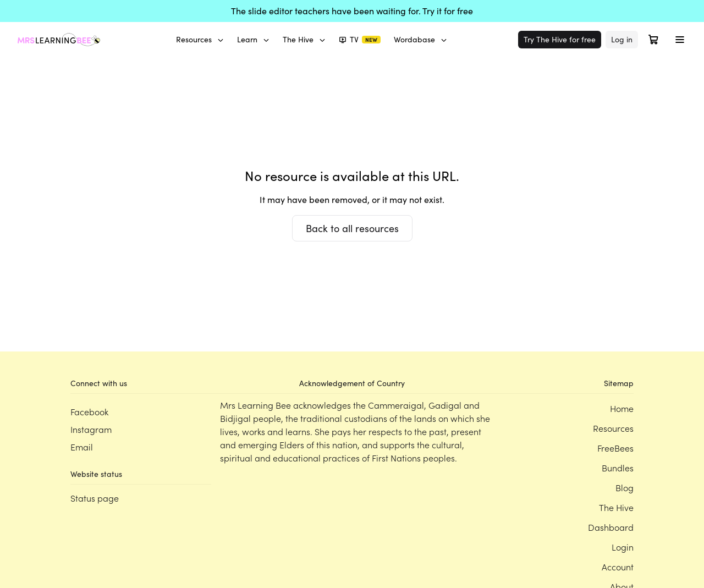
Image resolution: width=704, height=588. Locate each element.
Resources (200, 39)
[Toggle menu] (680, 40)
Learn (253, 39)
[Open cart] (653, 40)
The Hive (304, 39)
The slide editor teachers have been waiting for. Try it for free (352, 11)
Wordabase (420, 39)
